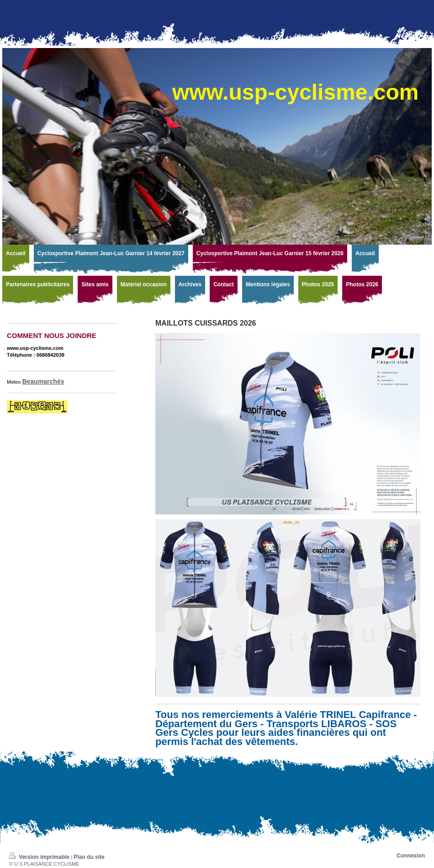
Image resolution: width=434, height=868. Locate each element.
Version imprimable (40, 857)
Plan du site (89, 857)
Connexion (411, 856)
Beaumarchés (43, 381)
